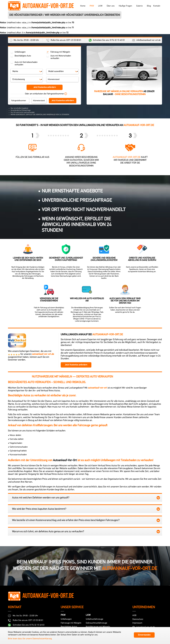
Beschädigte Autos (69, 627)
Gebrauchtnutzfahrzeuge (96, 623)
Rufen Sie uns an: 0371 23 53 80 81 (64, 40)
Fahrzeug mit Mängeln (60, 52)
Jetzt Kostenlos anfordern (45, 87)
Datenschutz (138, 619)
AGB (134, 615)
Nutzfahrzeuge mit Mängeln (98, 627)
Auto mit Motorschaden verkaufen (61, 57)
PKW (92, 6)
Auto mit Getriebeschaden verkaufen (26, 64)
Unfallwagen (20, 52)
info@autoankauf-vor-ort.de (146, 40)
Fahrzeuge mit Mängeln (71, 623)
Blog (149, 6)
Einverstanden (144, 635)
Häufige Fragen (125, 6)
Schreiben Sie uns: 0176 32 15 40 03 (107, 40)
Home (83, 6)
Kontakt (157, 6)
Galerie (139, 6)
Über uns (111, 6)
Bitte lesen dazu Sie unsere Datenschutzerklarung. (30, 639)
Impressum (137, 623)
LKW (100, 6)
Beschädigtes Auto (23, 56)
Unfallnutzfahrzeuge (94, 619)
